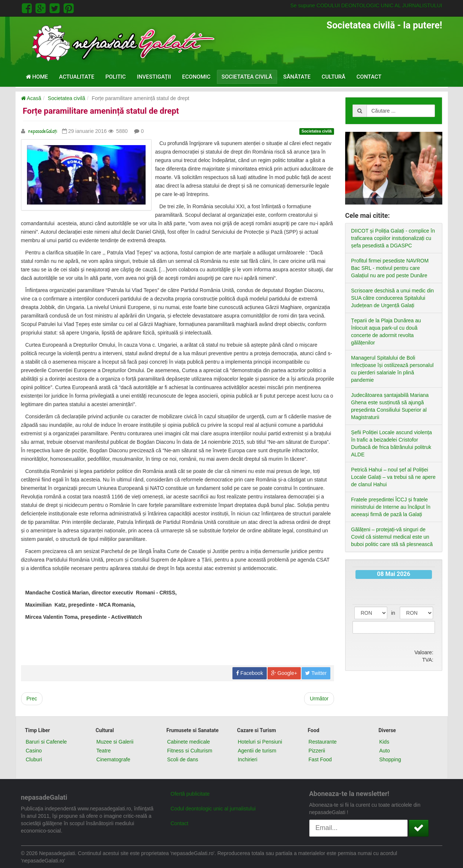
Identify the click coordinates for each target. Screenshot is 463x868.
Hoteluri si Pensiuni (260, 742)
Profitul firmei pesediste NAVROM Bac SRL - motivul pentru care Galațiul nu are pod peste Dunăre (390, 268)
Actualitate (77, 77)
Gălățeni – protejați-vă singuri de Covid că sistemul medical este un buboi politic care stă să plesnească (392, 537)
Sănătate (297, 77)
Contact (369, 77)
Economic (196, 77)
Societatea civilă (247, 77)
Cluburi (34, 759)
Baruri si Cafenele (46, 742)
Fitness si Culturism (190, 751)
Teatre (104, 751)
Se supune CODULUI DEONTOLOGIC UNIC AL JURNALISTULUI (366, 6)
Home (37, 77)
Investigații (154, 77)
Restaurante (323, 742)
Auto (384, 751)
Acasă (31, 98)
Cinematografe (113, 759)
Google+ (284, 673)
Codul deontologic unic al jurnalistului (213, 809)
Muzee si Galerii (115, 742)
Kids (384, 742)
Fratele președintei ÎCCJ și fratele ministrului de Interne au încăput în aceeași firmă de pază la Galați (391, 507)
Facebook (250, 673)
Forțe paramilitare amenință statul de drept (101, 111)
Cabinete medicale (188, 742)
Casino (34, 751)
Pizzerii (317, 751)
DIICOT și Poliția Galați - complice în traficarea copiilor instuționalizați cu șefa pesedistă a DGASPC (393, 238)
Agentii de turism (257, 751)
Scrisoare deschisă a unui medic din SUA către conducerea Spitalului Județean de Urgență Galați (392, 298)
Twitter (316, 673)
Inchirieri (247, 759)
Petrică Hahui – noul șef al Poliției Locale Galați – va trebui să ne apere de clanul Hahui (393, 477)
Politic (115, 77)
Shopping (390, 759)
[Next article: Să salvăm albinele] (319, 699)
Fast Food (320, 759)
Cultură (334, 77)
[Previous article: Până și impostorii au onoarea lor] (32, 699)
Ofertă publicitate (190, 794)
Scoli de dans (183, 759)
